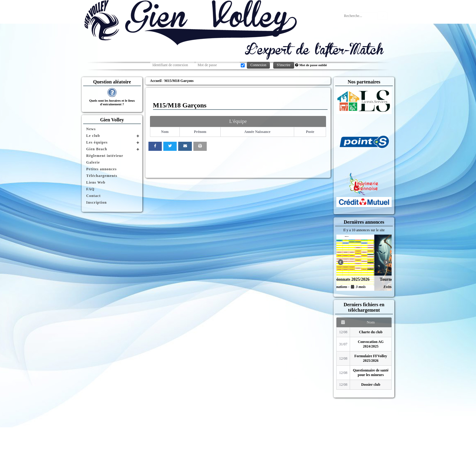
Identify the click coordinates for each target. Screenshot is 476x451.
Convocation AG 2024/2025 (371, 344)
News (91, 129)
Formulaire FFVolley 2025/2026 (371, 358)
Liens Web (96, 182)
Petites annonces (101, 169)
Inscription (97, 202)
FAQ (90, 189)
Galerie (93, 162)
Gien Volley (112, 120)
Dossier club (371, 385)
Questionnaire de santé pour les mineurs (371, 373)
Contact (93, 196)
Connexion (258, 65)
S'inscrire (284, 65)
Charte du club (371, 332)
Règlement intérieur (105, 156)
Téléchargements (102, 176)
